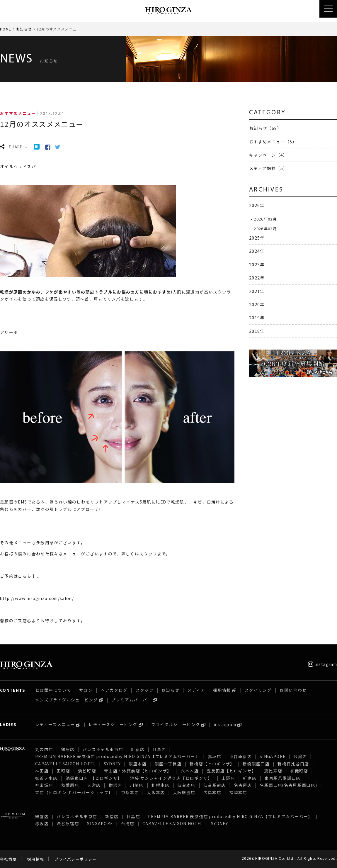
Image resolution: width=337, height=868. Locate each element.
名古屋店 (243, 785)
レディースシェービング (113, 724)
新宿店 (138, 749)
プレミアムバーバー (131, 700)
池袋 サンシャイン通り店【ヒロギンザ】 (172, 778)
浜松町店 (87, 771)
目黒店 (159, 749)
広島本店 (212, 792)
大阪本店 (156, 792)
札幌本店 (160, 785)
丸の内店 (44, 749)
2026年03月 (265, 219)
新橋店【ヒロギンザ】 (212, 764)
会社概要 (8, 859)
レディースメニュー (55, 724)
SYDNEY (112, 764)
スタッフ (145, 690)
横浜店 (115, 785)
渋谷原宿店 (240, 756)
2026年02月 (265, 228)
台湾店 (300, 756)
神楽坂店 (44, 785)
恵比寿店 (273, 771)
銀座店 (68, 749)
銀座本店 (138, 764)
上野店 (228, 778)
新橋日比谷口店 (293, 764)
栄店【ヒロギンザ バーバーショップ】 (74, 792)
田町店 (63, 771)
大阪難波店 (184, 792)
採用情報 (222, 690)
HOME (6, 29)
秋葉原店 (70, 785)
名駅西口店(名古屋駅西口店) (288, 785)
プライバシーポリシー (76, 859)
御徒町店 (299, 771)
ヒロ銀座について (53, 690)
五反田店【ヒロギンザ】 (231, 771)
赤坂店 (215, 756)
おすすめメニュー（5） (273, 141)
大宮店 (94, 785)
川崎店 (137, 785)
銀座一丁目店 (168, 764)
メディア (196, 690)
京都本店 (130, 792)
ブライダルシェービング (176, 724)
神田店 (42, 771)
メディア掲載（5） (268, 168)
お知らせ (24, 29)
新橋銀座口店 (256, 764)
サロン (86, 690)
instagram (322, 664)
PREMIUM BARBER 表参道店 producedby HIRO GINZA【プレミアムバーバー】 (118, 756)
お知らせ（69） (265, 128)
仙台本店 (186, 785)
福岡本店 (238, 792)
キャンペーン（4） (268, 155)
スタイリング (258, 690)
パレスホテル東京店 (103, 749)
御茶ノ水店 (46, 778)
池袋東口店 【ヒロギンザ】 (94, 778)
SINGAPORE (273, 756)
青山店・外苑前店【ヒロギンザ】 (138, 771)
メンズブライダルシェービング (67, 700)
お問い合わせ (293, 690)
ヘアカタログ (114, 690)
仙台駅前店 (215, 785)
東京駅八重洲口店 (285, 778)
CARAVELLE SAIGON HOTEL (65, 764)
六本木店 (190, 771)
